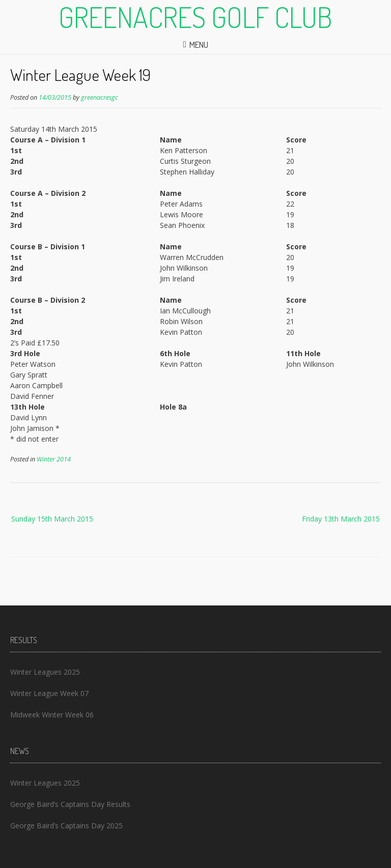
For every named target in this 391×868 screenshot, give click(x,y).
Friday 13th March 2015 (341, 519)
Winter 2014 (54, 459)
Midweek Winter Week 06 (52, 715)
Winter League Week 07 (49, 693)
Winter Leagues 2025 (45, 672)
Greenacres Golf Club (195, 17)
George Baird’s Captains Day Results (70, 804)
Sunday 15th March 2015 (52, 519)
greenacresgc (100, 97)
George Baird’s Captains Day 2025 (66, 826)
